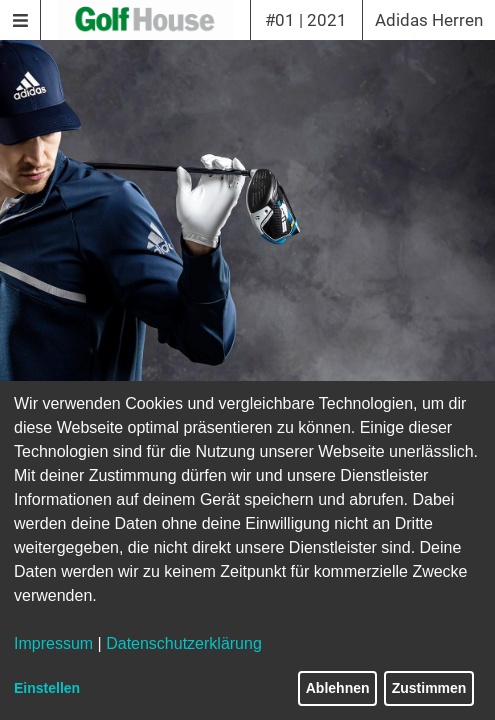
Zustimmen (429, 688)
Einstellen (47, 688)
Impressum (53, 643)
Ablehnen (338, 688)
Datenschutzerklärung (184, 643)
